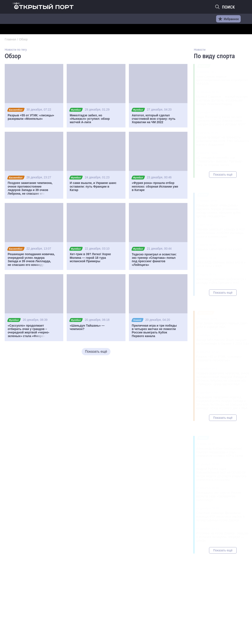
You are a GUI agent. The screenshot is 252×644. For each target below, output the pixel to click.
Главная (10, 39)
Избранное (228, 19)
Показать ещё (96, 352)
